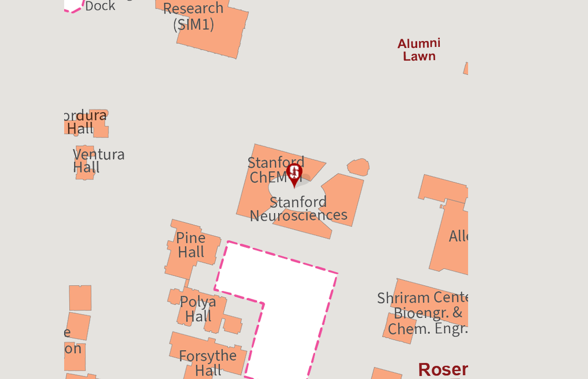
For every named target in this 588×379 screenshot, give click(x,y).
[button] (294, 176)
